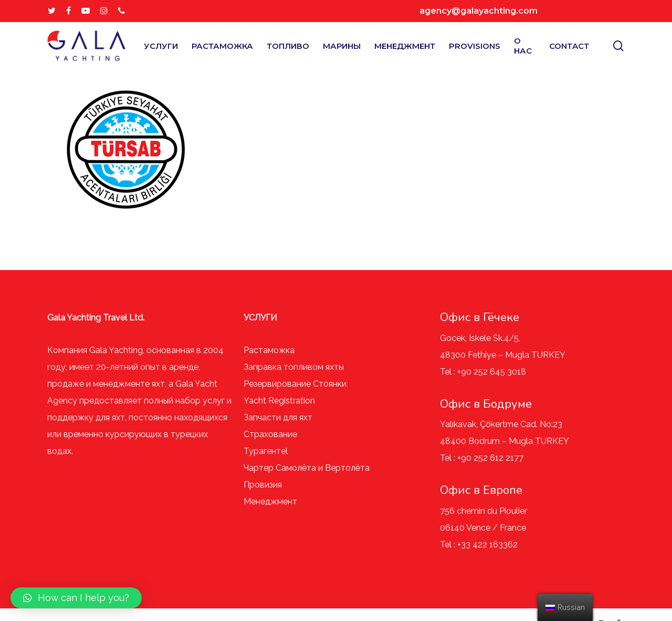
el (284, 451)
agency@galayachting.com (479, 11)
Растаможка (269, 350)
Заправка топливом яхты (294, 367)
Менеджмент (270, 501)
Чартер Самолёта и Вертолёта (307, 468)
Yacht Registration (279, 401)
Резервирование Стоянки (295, 384)
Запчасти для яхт (278, 417)
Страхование (270, 434)
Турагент (262, 451)
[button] (76, 598)
